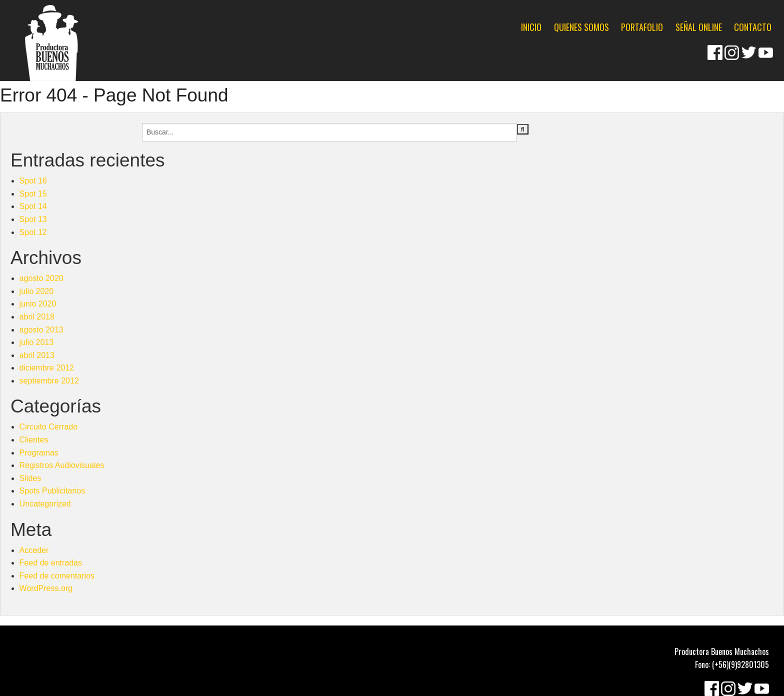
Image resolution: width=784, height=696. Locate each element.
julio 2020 (37, 291)
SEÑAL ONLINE (699, 27)
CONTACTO (753, 27)
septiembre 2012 (49, 381)
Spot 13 (33, 219)
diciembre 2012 (47, 368)
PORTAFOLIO (642, 27)
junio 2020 (38, 304)
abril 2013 (37, 355)
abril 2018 (37, 317)
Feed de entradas (51, 563)
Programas (39, 453)
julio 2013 (37, 342)
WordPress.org (46, 588)
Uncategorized (45, 504)
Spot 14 (33, 206)
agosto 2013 (41, 330)
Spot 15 (33, 194)
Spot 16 (33, 181)
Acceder (34, 550)
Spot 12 (33, 232)
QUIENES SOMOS (581, 27)
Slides (30, 478)
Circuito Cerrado (48, 427)
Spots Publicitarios (52, 491)
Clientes (34, 440)
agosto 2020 (41, 278)
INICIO (531, 27)
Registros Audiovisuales (62, 465)
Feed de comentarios (57, 576)
